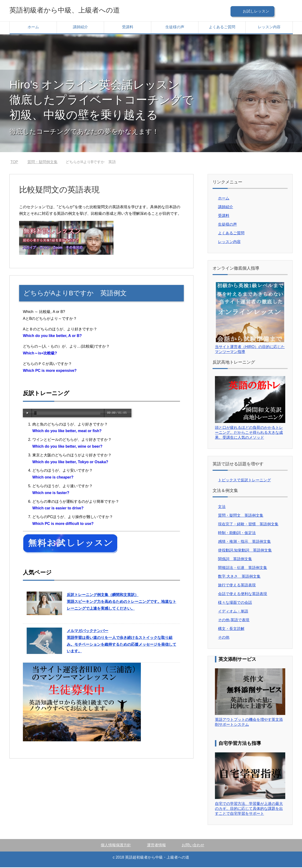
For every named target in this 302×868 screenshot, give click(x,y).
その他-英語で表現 (234, 621)
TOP (14, 163)
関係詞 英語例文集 (235, 560)
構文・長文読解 (231, 629)
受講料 (128, 28)
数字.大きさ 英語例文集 (239, 577)
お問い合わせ (193, 846)
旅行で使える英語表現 (237, 586)
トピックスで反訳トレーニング (244, 481)
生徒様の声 (175, 28)
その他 (224, 638)
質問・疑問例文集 (42, 163)
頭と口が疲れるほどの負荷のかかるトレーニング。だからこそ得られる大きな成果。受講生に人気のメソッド (249, 433)
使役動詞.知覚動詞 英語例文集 (245, 551)
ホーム (33, 28)
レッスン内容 (269, 28)
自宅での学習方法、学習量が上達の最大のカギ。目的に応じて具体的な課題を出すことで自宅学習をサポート (249, 809)
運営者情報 (156, 846)
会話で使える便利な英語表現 (243, 594)
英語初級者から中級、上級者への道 (78, 10)
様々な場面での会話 (235, 603)
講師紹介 (80, 28)
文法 (222, 507)
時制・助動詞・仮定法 (237, 533)
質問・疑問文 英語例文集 (241, 516)
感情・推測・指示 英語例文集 (244, 542)
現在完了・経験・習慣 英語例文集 (248, 525)
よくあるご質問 (222, 28)
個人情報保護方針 (116, 846)
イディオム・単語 (233, 612)
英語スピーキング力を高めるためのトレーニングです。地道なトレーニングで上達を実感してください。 (122, 602)
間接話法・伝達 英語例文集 (243, 568)
